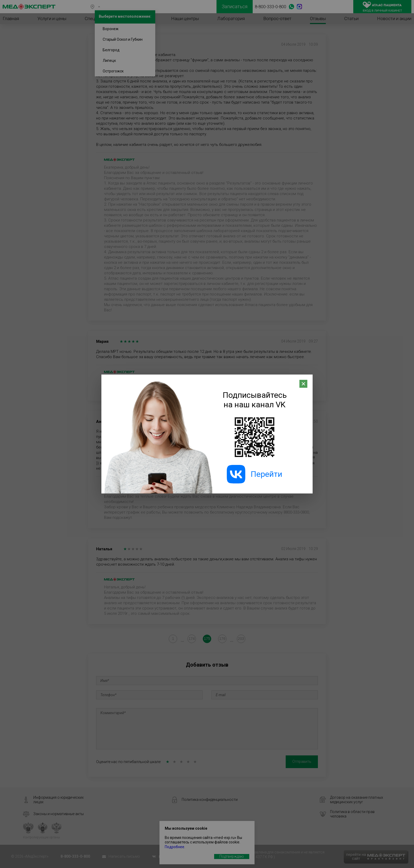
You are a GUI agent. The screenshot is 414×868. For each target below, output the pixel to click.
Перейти (255, 474)
